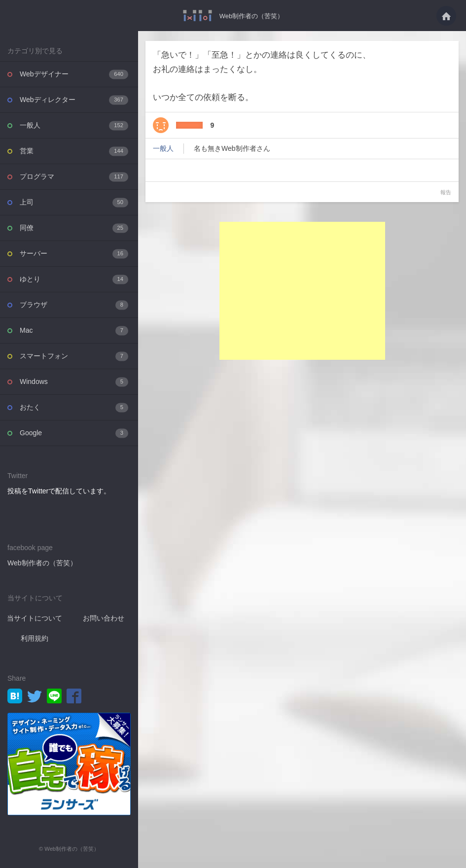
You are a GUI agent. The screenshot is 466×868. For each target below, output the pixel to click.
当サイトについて (35, 618)
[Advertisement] (302, 291)
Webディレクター (74, 100)
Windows (74, 382)
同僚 (74, 228)
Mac (74, 330)
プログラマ (74, 177)
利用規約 (35, 638)
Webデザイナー (74, 74)
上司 (74, 202)
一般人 (74, 125)
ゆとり (74, 279)
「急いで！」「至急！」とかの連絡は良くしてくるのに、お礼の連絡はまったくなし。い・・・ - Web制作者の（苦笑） (195, 16)
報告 (446, 192)
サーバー (74, 254)
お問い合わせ (104, 618)
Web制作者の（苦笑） (252, 16)
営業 (74, 151)
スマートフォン (74, 356)
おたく (74, 407)
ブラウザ (74, 305)
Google (74, 433)
